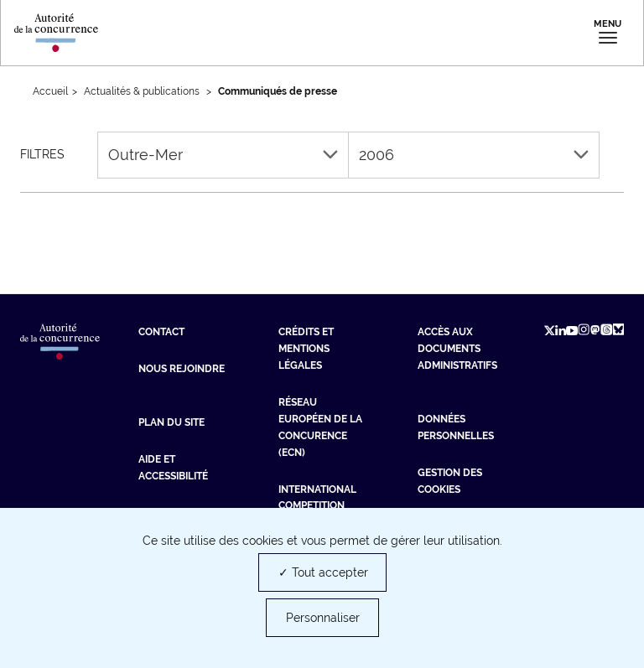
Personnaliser (323, 618)
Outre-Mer (223, 155)
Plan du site (171, 422)
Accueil (50, 91)
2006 (474, 155)
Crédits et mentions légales (306, 349)
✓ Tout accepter (323, 572)
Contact (161, 332)
